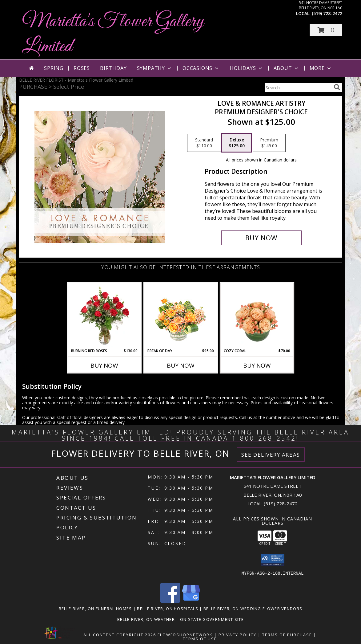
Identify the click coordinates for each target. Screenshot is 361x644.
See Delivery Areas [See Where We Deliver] (271, 455)
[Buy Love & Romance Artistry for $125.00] (261, 238)
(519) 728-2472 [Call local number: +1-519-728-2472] (327, 13)
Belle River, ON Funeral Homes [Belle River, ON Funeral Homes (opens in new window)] (95, 609)
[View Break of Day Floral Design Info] (180, 316)
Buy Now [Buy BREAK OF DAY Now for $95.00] (181, 365)
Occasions (201, 68)
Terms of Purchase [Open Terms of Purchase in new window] (287, 635)
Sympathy (155, 68)
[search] (337, 87)
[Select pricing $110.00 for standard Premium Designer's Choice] (204, 143)
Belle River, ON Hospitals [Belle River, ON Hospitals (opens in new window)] (168, 609)
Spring (54, 68)
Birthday (113, 68)
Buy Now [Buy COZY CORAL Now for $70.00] (257, 365)
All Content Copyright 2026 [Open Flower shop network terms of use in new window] (120, 635)
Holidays (247, 68)
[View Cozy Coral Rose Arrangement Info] (257, 316)
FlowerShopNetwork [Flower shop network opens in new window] (185, 635)
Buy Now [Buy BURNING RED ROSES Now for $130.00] (104, 365)
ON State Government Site (212, 619)
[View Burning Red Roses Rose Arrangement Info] (104, 316)
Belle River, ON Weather (146, 619)
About (287, 68)
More (321, 68)
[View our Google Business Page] (191, 601)
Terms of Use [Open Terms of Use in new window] (200, 639)
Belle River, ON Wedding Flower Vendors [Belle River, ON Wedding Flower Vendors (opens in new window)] (253, 609)
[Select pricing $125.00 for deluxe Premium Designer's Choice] (237, 143)
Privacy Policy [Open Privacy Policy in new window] (237, 635)
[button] (326, 30)
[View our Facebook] (170, 601)
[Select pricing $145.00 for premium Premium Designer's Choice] (269, 143)
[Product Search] (298, 88)
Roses (82, 68)
